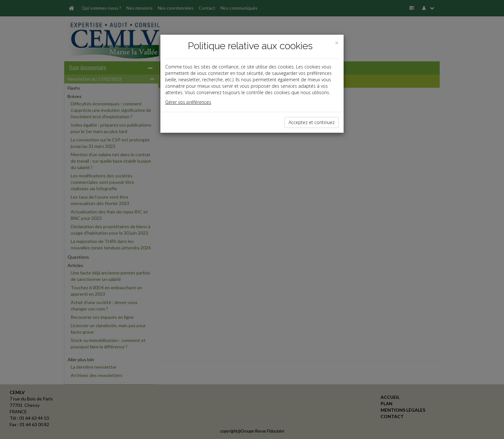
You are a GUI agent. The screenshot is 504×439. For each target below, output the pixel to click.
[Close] (337, 43)
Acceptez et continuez (312, 122)
